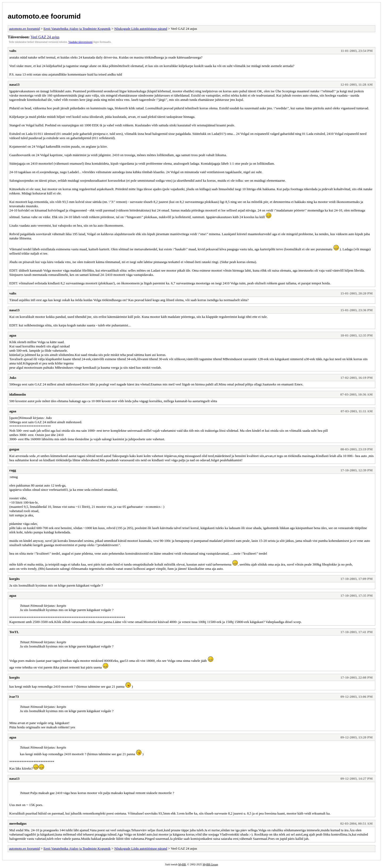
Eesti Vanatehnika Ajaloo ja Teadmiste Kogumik (77, 29)
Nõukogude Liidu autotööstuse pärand (141, 29)
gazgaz (14, 449)
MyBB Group (210, 864)
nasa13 (14, 84)
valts (13, 51)
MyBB (182, 864)
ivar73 (14, 697)
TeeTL (14, 632)
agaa (13, 335)
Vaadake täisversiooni (80, 42)
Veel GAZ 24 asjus (45, 37)
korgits (14, 579)
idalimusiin (18, 394)
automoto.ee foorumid (44, 16)
